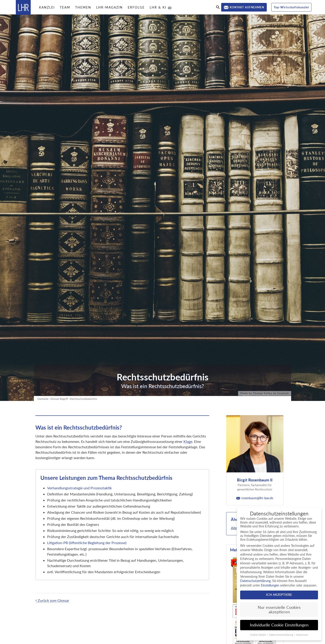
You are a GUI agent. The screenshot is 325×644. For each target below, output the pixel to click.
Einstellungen (270, 585)
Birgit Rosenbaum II (255, 480)
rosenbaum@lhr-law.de (255, 498)
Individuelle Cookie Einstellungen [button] (279, 625)
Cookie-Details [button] (259, 635)
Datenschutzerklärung (255, 581)
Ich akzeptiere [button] (279, 595)
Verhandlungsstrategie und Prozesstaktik (80, 488)
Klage (188, 441)
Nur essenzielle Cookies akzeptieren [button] (279, 610)
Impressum (302, 635)
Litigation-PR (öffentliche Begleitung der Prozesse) (87, 543)
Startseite (43, 399)
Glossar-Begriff (59, 399)
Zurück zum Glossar (52, 600)
